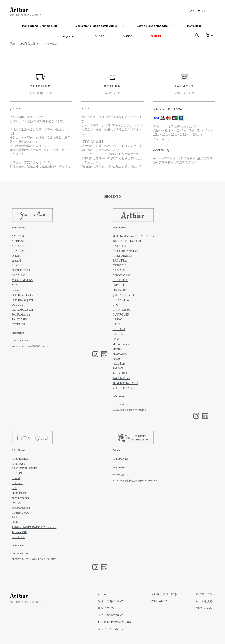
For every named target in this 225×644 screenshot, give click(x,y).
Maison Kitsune (122, 344)
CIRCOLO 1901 (122, 275)
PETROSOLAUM (22, 310)
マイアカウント (199, 11)
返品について (106, 608)
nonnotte (17, 290)
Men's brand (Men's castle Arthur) (97, 26)
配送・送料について (111, 601)
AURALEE (18, 246)
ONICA (16, 503)
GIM (115, 305)
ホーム (102, 594)
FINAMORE (120, 290)
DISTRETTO (120, 280)
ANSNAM (18, 236)
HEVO (117, 324)
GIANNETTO (121, 300)
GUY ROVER (121, 315)
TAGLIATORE (121, 378)
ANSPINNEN (20, 459)
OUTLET (156, 36)
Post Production (21, 315)
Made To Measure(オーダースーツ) (134, 236)
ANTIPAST (19, 464)
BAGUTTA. (120, 261)
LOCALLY (18, 275)
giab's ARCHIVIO (123, 295)
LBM (116, 339)
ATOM (163, 601)
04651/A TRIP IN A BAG (128, 241)
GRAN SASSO (122, 310)
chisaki (16, 478)
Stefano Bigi (120, 373)
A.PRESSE (18, 241)
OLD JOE (17, 305)
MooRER (118, 349)
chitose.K (17, 483)
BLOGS (127, 36)
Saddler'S (118, 369)
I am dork (17, 266)
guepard (16, 261)
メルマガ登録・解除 (164, 594)
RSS (154, 601)
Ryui (15, 517)
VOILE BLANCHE (124, 388)
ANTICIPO (119, 246)
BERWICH (119, 266)
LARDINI (119, 334)
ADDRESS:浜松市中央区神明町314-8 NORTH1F (135, 481)
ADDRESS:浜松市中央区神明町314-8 (129, 410)
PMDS (117, 359)
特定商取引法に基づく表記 (115, 622)
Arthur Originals (122, 256)
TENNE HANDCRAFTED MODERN (34, 527)
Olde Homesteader (23, 295)
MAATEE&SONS (22, 280)
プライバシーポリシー (112, 629)
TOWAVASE (19, 532)
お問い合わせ (204, 608)
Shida (15, 522)
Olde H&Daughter (22, 300)
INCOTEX (119, 329)
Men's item (194, 26)
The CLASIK (20, 320)
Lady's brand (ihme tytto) (153, 26)
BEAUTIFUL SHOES (25, 468)
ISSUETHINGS (21, 271)
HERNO (118, 320)
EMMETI (118, 285)
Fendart (16, 256)
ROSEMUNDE (21, 513)
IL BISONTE (120, 459)
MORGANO (120, 354)
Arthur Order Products (126, 251)
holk (14, 488)
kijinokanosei (19, 493)
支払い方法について (111, 615)
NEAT (15, 285)
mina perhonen (20, 498)
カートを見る (204, 601)
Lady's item (69, 36)
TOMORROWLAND (125, 383)
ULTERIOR (19, 324)
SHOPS (99, 36)
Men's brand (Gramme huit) (40, 26)
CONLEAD (19, 251)
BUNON (17, 473)
